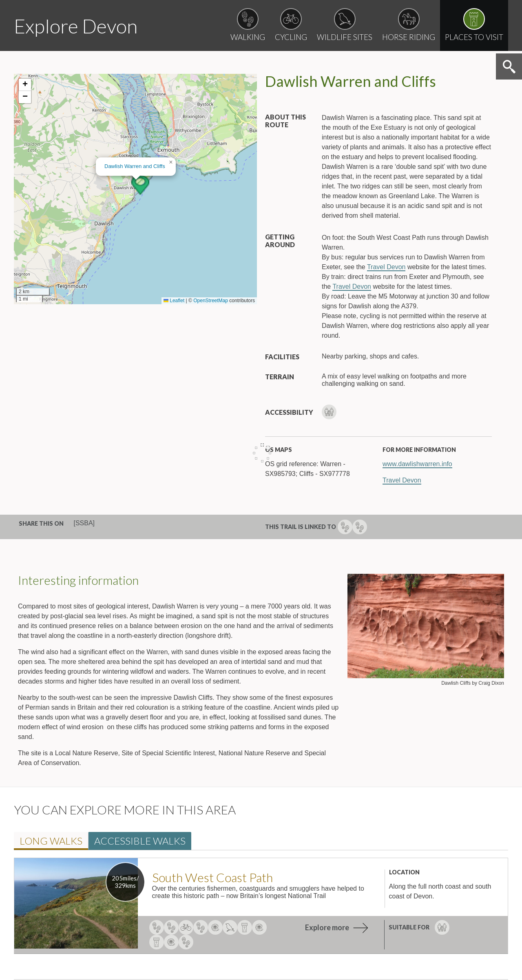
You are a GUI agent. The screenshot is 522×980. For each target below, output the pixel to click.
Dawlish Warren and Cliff (135, 166)
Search (509, 66)
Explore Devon (76, 26)
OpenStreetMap (211, 301)
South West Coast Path (212, 877)
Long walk (51, 841)
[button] (140, 185)
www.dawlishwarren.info (417, 464)
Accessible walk (140, 841)
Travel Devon (386, 267)
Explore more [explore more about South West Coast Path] (327, 927)
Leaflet (174, 301)
